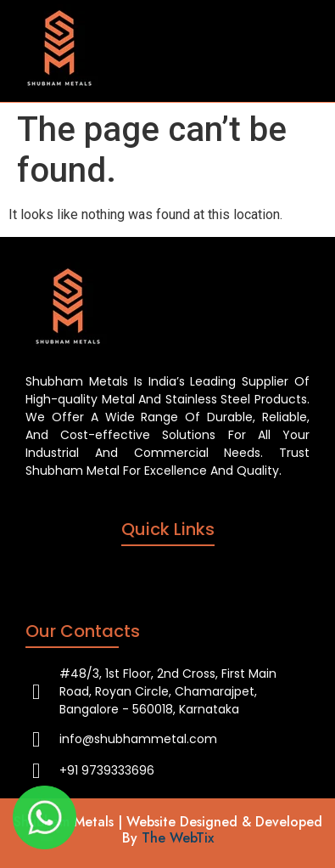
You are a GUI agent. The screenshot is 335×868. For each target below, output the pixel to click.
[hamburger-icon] (290, 51)
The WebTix (178, 838)
